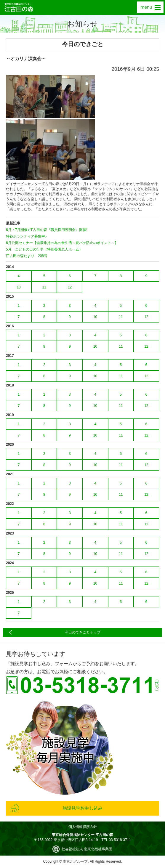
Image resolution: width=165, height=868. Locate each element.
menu (150, 7)
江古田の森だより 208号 (27, 256)
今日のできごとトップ (83, 632)
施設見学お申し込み (82, 808)
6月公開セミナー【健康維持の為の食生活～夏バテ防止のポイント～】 (62, 243)
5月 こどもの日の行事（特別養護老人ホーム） (44, 249)
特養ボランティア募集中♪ (26, 236)
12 (70, 287)
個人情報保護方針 (83, 827)
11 (44, 287)
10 (19, 287)
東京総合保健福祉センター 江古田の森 (19, 7)
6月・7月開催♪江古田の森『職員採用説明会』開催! (47, 230)
